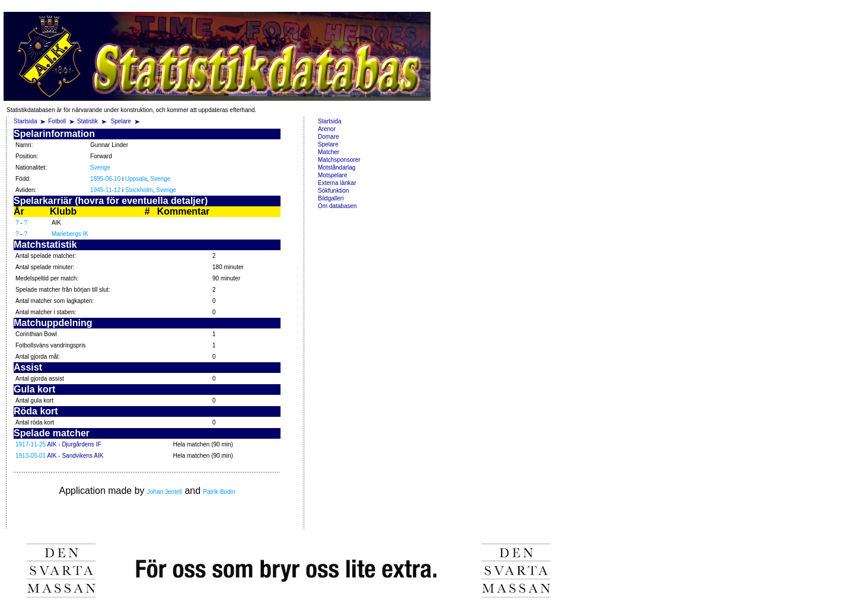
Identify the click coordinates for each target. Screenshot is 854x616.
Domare (329, 137)
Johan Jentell (165, 492)
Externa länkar (337, 183)
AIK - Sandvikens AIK (75, 456)
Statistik (87, 121)
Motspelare (332, 175)
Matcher (329, 152)
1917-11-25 (31, 444)
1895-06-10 (105, 179)
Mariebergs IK (70, 234)
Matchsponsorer (339, 160)
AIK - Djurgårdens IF (74, 444)
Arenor (327, 129)
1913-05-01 (31, 456)
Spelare (122, 121)
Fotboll (57, 121)
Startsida (25, 121)
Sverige (100, 167)
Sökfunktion (333, 191)
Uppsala (136, 179)
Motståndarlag (337, 167)
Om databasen (337, 206)
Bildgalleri (331, 198)
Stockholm (139, 190)
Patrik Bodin (219, 492)
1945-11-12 (105, 190)
